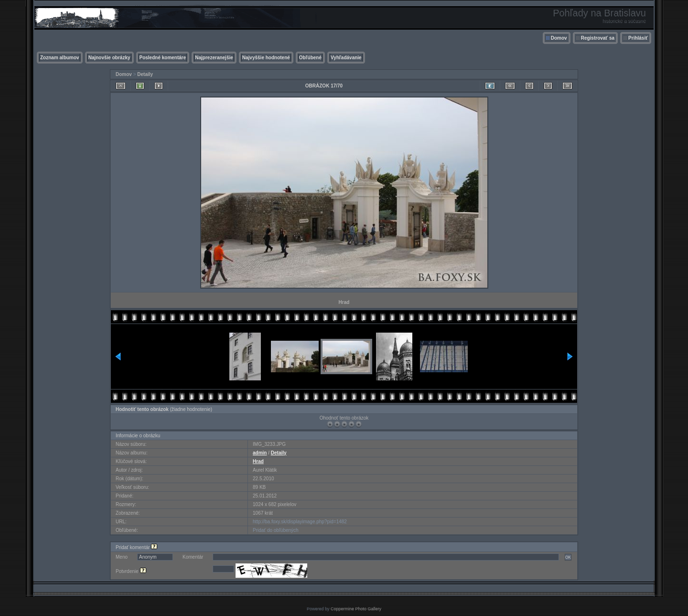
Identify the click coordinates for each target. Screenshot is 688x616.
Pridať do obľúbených (276, 530)
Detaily (145, 74)
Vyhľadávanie (346, 58)
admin (260, 453)
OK (568, 557)
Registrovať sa (598, 38)
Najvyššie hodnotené (266, 58)
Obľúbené (310, 58)
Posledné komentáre (163, 58)
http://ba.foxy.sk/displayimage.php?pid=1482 (300, 522)
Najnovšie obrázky (109, 58)
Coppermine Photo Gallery (356, 609)
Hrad (258, 461)
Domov (559, 38)
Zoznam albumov (60, 58)
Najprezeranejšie (214, 58)
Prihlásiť (638, 38)
